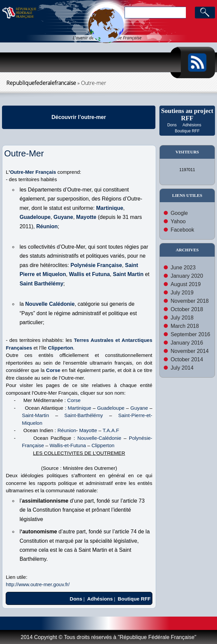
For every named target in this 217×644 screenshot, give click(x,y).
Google (179, 213)
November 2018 (190, 301)
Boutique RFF (187, 131)
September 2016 (190, 334)
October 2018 (187, 309)
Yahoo (178, 221)
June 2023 (183, 268)
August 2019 (186, 284)
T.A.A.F (111, 430)
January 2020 (187, 276)
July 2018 (182, 318)
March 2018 (185, 326)
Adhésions (192, 125)
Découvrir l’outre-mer (79, 117)
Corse (53, 370)
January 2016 (187, 343)
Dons (172, 125)
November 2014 (190, 351)
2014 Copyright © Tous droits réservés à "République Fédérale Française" (108, 637)
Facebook (182, 230)
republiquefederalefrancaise (41, 83)
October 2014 (187, 359)
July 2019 (182, 293)
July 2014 (182, 368)
